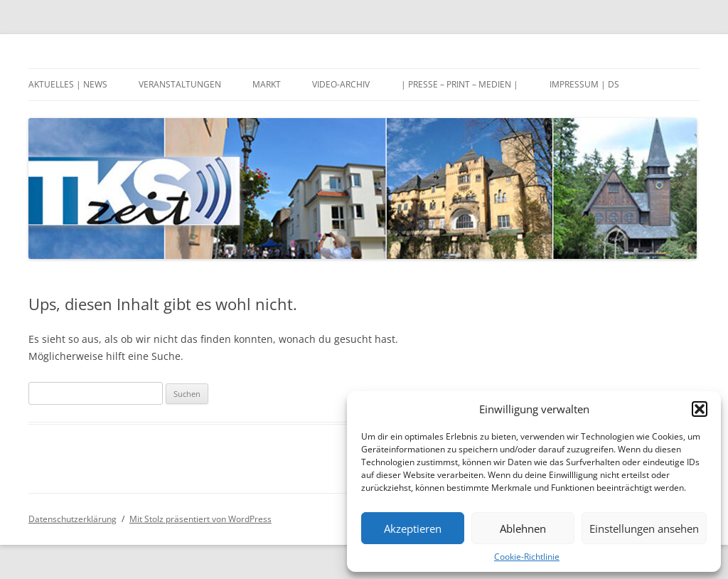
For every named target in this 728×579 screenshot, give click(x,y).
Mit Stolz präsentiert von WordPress (200, 519)
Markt (267, 84)
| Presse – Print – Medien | (460, 84)
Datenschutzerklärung (73, 519)
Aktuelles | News (68, 84)
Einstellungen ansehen (644, 528)
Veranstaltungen (180, 84)
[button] (700, 409)
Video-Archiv (341, 84)
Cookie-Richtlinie (527, 557)
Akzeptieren (413, 528)
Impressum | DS (584, 84)
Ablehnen (523, 528)
